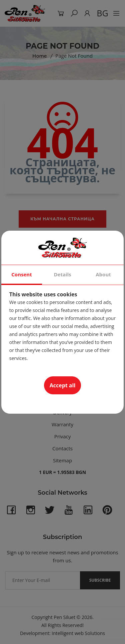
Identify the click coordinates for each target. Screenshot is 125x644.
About (103, 274)
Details (62, 274)
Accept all (63, 385)
